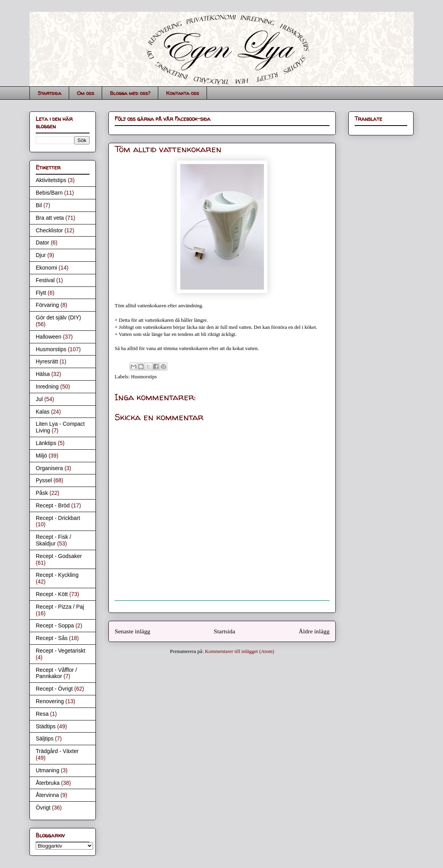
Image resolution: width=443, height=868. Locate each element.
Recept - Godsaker (59, 556)
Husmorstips (144, 377)
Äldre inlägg (314, 631)
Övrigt (43, 808)
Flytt (41, 293)
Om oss (86, 93)
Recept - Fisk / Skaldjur (53, 540)
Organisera (49, 468)
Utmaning (48, 770)
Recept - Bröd (53, 505)
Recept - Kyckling (57, 575)
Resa (42, 714)
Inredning (47, 387)
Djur (41, 255)
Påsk (42, 493)
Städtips (46, 726)
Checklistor (49, 230)
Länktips (46, 443)
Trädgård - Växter (57, 751)
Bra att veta (50, 218)
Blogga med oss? (130, 93)
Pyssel (44, 480)
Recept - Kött (52, 594)
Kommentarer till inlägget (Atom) (240, 651)
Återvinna (47, 795)
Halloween (49, 337)
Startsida (49, 93)
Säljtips (45, 739)
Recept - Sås (52, 638)
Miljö (41, 456)
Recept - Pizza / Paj (60, 607)
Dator (42, 243)
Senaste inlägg (133, 631)
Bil (39, 205)
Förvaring (47, 305)
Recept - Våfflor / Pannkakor (56, 673)
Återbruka (48, 783)
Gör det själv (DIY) (58, 317)
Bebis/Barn (49, 193)
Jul (39, 399)
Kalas (43, 412)
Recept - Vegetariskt (60, 651)
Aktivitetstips (51, 180)
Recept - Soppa (55, 625)
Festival (45, 280)
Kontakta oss (183, 93)
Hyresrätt (47, 361)
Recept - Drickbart (58, 518)
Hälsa (43, 374)
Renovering (50, 701)
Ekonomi (46, 268)
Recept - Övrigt (54, 689)
